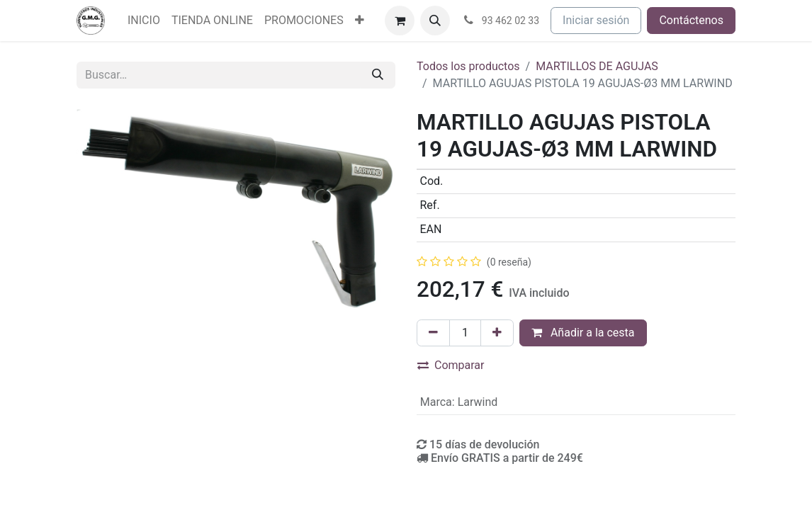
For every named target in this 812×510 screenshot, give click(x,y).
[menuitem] (144, 21)
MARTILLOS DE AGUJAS (597, 66)
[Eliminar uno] (433, 333)
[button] (435, 21)
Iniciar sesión (596, 20)
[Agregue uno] (497, 333)
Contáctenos (691, 20)
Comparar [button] (451, 365)
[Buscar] (378, 75)
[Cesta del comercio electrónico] (400, 21)
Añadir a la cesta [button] (583, 333)
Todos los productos (468, 66)
